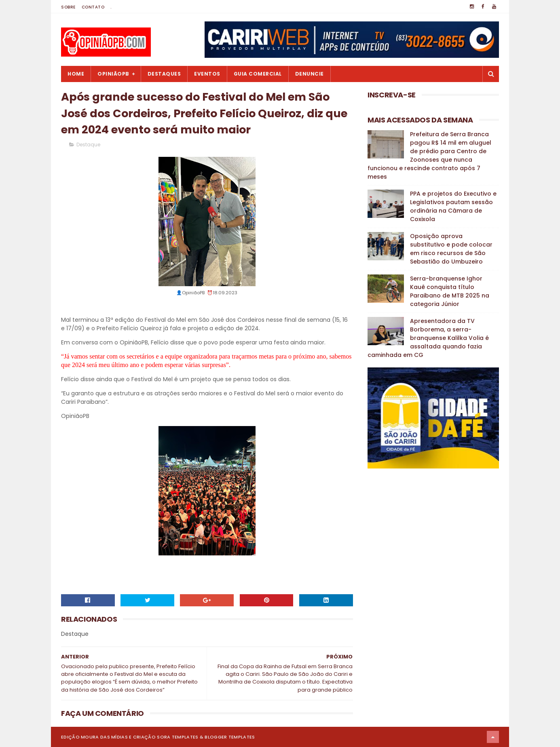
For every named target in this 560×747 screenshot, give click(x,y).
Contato (93, 7)
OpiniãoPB (113, 74)
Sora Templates (178, 737)
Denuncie (310, 74)
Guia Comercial (258, 74)
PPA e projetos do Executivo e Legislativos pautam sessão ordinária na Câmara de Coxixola (453, 206)
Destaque (88, 145)
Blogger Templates (230, 737)
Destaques (164, 74)
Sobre (68, 7)
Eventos (207, 74)
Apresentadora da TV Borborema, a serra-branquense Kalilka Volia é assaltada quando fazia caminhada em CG (428, 338)
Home (76, 74)
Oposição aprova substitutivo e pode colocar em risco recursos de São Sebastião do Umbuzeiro (451, 249)
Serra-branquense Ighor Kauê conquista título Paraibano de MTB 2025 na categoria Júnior (450, 291)
